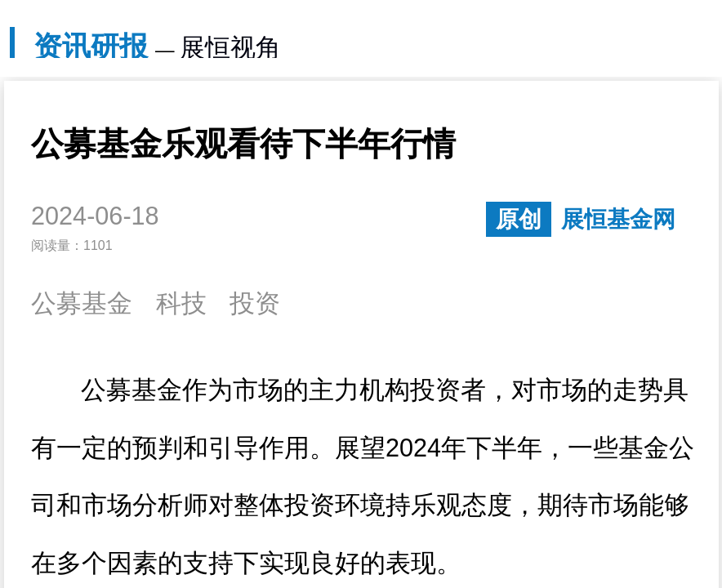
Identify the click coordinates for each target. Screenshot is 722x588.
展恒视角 (230, 47)
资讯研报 (91, 46)
